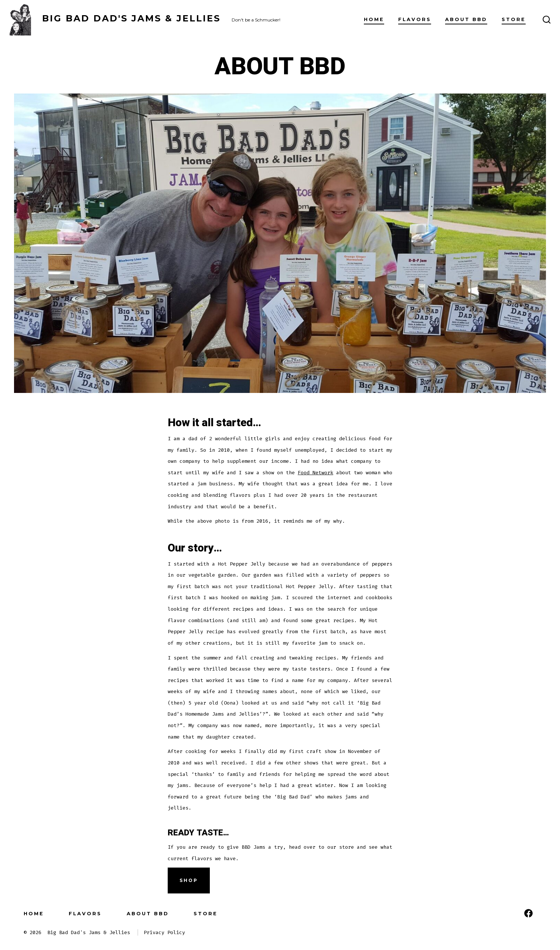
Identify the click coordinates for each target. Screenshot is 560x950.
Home (374, 19)
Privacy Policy (164, 932)
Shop (189, 880)
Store (514, 19)
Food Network (315, 473)
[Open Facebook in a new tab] (528, 913)
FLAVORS (415, 19)
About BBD (466, 19)
